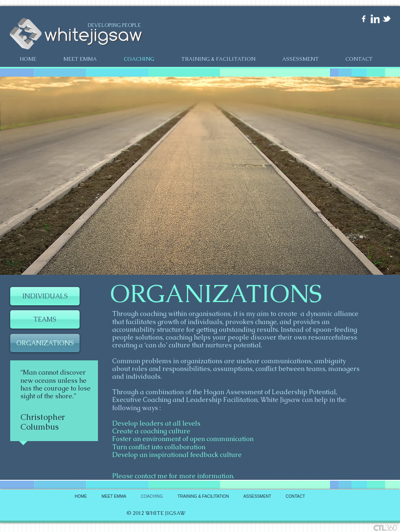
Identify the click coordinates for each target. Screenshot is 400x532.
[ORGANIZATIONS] (45, 343)
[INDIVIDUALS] (45, 296)
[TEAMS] (45, 319)
